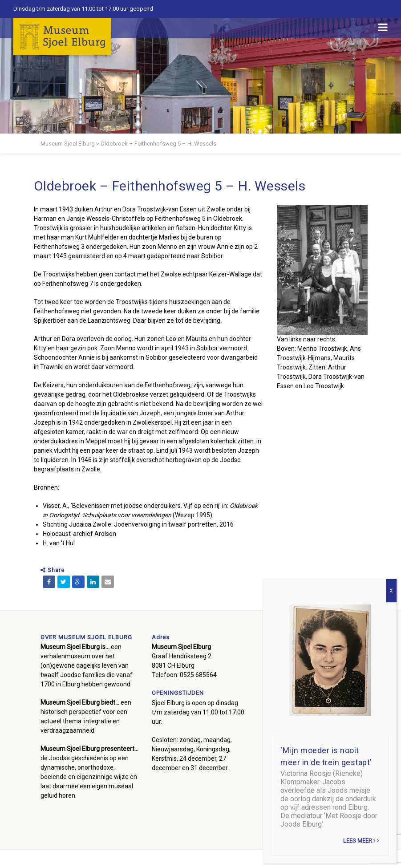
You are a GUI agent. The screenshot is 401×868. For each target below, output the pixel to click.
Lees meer (361, 841)
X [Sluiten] (391, 591)
